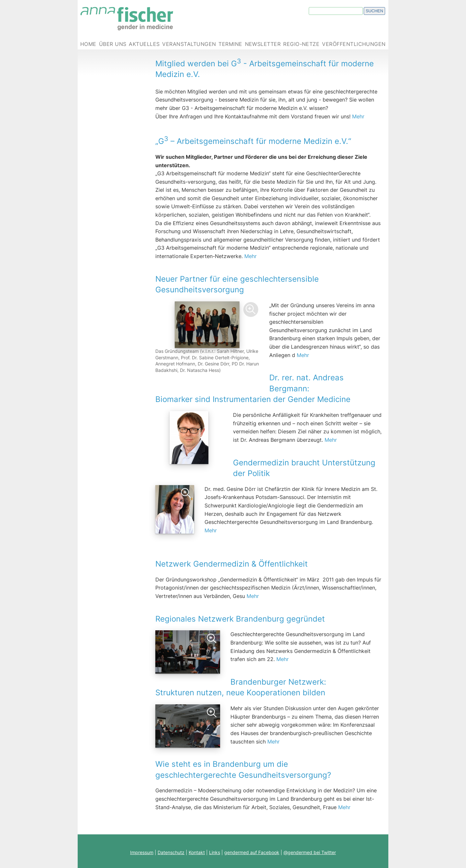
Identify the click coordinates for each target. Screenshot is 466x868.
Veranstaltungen (189, 44)
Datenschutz (171, 852)
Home (88, 44)
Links (215, 852)
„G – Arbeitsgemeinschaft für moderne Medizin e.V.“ (253, 141)
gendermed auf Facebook (252, 852)
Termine (230, 44)
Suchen (374, 11)
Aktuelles (144, 44)
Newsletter (263, 44)
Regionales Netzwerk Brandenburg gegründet (240, 619)
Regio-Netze (301, 44)
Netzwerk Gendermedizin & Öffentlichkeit (269, 558)
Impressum (142, 852)
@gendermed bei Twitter (310, 852)
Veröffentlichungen (354, 44)
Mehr (358, 116)
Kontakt (197, 852)
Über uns (113, 44)
